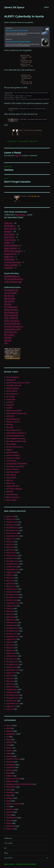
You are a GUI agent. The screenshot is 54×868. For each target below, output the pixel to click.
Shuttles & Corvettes (14, 447)
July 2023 (10, 609)
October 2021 (11, 667)
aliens (9, 728)
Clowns (9, 748)
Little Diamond (12, 394)
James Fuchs (9, 237)
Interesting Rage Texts (15, 436)
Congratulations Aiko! (12, 329)
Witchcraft (10, 826)
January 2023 (11, 625)
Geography (11, 765)
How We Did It (9, 301)
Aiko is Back (11, 475)
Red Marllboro (10, 226)
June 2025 (10, 544)
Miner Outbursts (13, 497)
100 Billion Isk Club (14, 385)
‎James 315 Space (14, 7)
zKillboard (8, 838)
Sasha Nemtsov (10, 229)
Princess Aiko (12, 141)
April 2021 (10, 684)
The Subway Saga (11, 307)
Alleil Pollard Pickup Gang (16, 413)
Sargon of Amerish (14, 804)
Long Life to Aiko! (13, 458)
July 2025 (10, 542)
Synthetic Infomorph (13, 262)
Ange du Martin (10, 248)
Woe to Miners (9, 335)
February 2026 (12, 522)
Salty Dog (8, 304)
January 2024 (11, 592)
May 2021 (10, 681)
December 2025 (12, 528)
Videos (9, 823)
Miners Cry (10, 483)
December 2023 (12, 595)
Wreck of (10, 829)
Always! (9, 731)
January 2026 (11, 525)
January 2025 (11, 558)
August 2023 (11, 606)
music (9, 790)
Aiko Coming (11, 500)
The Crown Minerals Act (14, 279)
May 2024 (10, 581)
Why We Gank (9, 296)
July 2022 (10, 642)
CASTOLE (10, 742)
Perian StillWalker (11, 245)
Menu (46, 7)
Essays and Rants (13, 455)
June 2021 (10, 678)
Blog (6, 853)
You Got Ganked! (10, 293)
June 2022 (10, 645)
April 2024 (10, 583)
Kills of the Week (13, 779)
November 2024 (13, 564)
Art (7, 737)
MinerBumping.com (12, 276)
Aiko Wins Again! (13, 472)
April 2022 (10, 650)
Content (9, 751)
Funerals (10, 762)
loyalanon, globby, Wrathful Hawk (20, 784)
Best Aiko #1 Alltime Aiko (16, 441)
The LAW (10, 427)
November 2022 (13, 631)
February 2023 (12, 622)
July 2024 (10, 575)
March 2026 (11, 519)
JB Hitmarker (9, 259)
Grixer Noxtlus (10, 240)
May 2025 (10, 547)
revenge (9, 798)
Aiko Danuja (20, 215)
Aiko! (6, 343)
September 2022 (13, 636)
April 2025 (10, 550)
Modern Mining (12, 388)
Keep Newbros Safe (11, 312)
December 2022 (12, 628)
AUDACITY (10, 416)
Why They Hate (10, 298)
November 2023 (12, 597)
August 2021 (11, 673)
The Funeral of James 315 (13, 326)
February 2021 (12, 689)
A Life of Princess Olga (13, 282)
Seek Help (8, 338)
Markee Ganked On (11, 315)
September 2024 (13, 569)
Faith (8, 753)
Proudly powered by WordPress (26, 864)
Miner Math (11, 787)
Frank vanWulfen (11, 265)
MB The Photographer (13, 251)
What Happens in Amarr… (16, 438)
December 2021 (12, 662)
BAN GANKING (12, 452)
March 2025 (11, 553)
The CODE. (8, 843)
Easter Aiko (11, 399)
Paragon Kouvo (10, 254)
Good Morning (12, 494)
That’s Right (11, 444)
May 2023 (10, 614)
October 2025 (12, 533)
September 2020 (13, 703)
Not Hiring (10, 397)
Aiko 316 (10, 480)
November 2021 (12, 664)
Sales (8, 801)
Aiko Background (13, 419)
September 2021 (13, 670)
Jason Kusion (9, 234)
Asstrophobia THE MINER (16, 464)
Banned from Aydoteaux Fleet (18, 383)
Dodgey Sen (9, 257)
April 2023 (10, 617)
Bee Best (10, 425)
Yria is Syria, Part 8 (14, 430)
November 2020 (13, 698)
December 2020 (12, 695)
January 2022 (11, 659)
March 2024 (11, 586)
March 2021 (11, 687)
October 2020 (12, 701)
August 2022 (11, 639)
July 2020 (10, 709)
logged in (18, 155)
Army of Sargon (12, 469)
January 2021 (11, 692)
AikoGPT (10, 492)
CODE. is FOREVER (11, 318)
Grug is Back (11, 478)
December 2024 (12, 561)
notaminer (10, 793)
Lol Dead (10, 402)
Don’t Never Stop (10, 332)
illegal (9, 773)
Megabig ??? (11, 380)
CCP (36, 141)
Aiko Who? (8, 858)
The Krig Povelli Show (12, 324)
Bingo (9, 739)
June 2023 (10, 611)
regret (9, 795)
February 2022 (12, 656)
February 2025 (12, 555)
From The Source (13, 759)
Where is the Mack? (14, 411)
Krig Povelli (11, 781)
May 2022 (10, 648)
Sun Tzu (9, 812)
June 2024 (10, 578)
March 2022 (11, 653)
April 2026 (10, 516)
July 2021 (10, 676)
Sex (8, 806)
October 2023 (11, 600)
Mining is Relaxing (11, 310)
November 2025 (13, 530)
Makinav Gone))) (13, 422)
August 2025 (11, 539)
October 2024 (12, 567)
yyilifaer (7, 243)
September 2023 (13, 603)
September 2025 (13, 536)
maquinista (9, 268)
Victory (9, 820)
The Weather (11, 818)
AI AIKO (9, 408)
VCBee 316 (8, 223)
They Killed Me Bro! (11, 290)
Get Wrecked (11, 461)
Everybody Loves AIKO (15, 466)
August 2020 (11, 706)
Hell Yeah (8, 340)
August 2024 (11, 572)
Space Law (10, 809)
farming (9, 756)
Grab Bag (10, 770)
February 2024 (12, 589)
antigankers (11, 734)
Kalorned (8, 231)
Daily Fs (9, 450)
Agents (32, 141)
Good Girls (10, 767)
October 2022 (12, 634)
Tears (8, 815)
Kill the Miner (12, 391)
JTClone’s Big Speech (12, 321)
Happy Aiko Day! (13, 486)
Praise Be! (10, 405)
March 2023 (11, 620)
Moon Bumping (12, 377)
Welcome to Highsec (14, 489)
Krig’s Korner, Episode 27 (16, 433)
